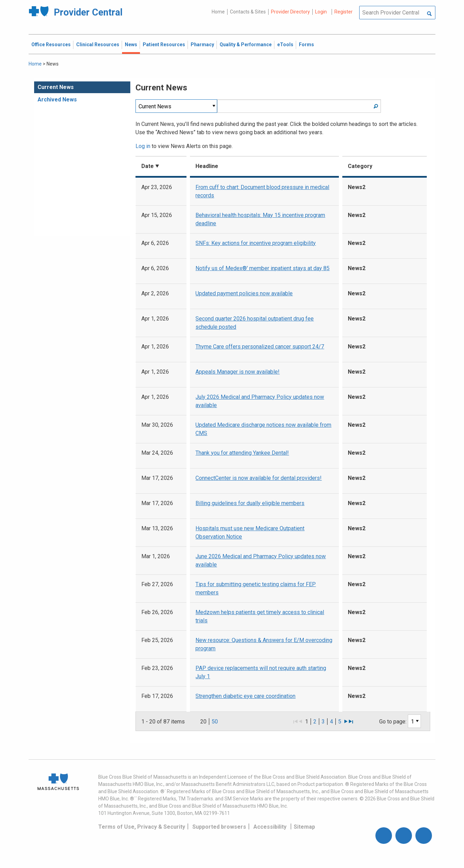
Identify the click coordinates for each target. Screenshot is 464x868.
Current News (56, 87)
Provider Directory (290, 12)
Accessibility (270, 827)
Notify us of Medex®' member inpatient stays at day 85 (263, 268)
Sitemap (304, 827)
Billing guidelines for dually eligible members (250, 503)
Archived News (57, 100)
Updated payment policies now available (244, 293)
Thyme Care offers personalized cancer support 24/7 (260, 347)
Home (218, 12)
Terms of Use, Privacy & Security (142, 827)
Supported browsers (219, 827)
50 (215, 722)
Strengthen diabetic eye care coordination (245, 696)
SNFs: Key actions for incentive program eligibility (256, 243)
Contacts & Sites (248, 12)
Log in (143, 146)
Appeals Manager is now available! (238, 372)
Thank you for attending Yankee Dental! (242, 453)
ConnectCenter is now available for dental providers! (259, 478)
